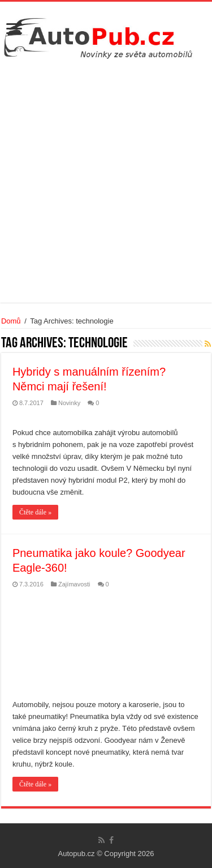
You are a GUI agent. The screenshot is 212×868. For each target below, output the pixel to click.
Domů (11, 321)
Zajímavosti (74, 584)
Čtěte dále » (35, 512)
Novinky (69, 403)
